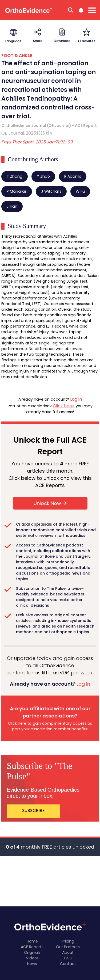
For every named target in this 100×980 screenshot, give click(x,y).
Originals (32, 952)
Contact (68, 964)
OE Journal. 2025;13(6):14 (27, 133)
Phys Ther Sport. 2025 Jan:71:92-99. (37, 142)
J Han (12, 206)
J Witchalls (51, 191)
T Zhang (15, 176)
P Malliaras (17, 191)
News (32, 964)
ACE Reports (32, 947)
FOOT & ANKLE (17, 56)
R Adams (73, 176)
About (68, 952)
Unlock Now (50, 503)
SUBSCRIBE (33, 810)
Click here (63, 406)
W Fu (80, 191)
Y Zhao (43, 176)
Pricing (68, 941)
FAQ (68, 958)
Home (32, 941)
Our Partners (68, 947)
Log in (76, 399)
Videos (32, 958)
